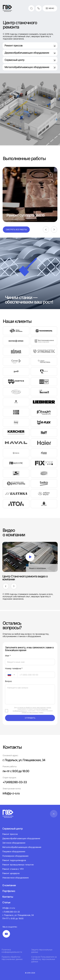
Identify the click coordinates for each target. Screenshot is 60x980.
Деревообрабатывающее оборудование (30, 53)
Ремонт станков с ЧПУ (13, 869)
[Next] (54, 230)
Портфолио (9, 891)
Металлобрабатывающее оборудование (30, 67)
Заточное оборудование (14, 843)
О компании (9, 885)
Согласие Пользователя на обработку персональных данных (44, 959)
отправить (30, 718)
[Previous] (46, 230)
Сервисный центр (30, 60)
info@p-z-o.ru (11, 793)
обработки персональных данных (33, 712)
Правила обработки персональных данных (12, 958)
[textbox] (8, 675)
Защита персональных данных (42, 951)
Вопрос (9, 681)
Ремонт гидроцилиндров (14, 860)
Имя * (8, 656)
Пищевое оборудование (14, 851)
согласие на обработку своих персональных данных (34, 708)
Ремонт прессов (30, 46)
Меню (50, 8)
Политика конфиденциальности (12, 951)
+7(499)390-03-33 (15, 782)
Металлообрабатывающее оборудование (22, 847)
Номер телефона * (14, 668)
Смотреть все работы (16, 229)
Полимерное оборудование (15, 856)
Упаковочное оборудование (15, 878)
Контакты (8, 897)
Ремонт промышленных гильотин (18, 865)
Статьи (6, 902)
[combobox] (11, 675)
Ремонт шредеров (11, 873)
